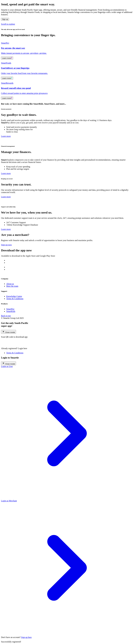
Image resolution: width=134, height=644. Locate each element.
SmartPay (10, 309)
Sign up (5, 19)
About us (10, 284)
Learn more (7, 58)
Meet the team (12, 286)
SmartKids (11, 311)
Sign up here (26, 637)
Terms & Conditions (15, 299)
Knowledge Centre (14, 296)
